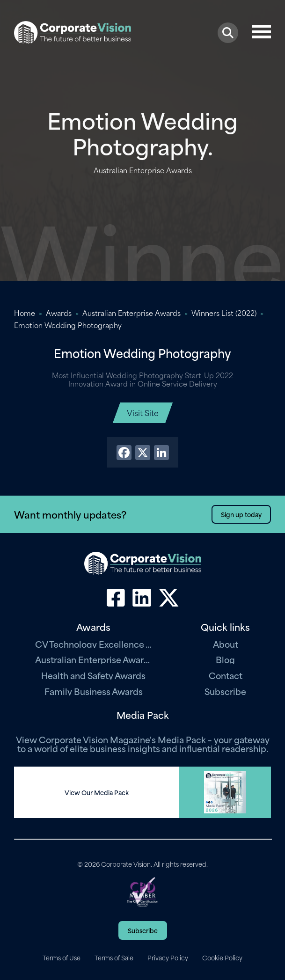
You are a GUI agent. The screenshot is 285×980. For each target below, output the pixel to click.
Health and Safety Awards (93, 675)
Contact (226, 675)
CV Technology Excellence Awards (94, 644)
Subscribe (225, 691)
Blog (225, 659)
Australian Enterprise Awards (132, 313)
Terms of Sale (114, 958)
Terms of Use (62, 958)
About (226, 644)
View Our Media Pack (97, 792)
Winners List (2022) (224, 313)
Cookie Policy (222, 958)
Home (25, 313)
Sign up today (241, 514)
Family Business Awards (94, 691)
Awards (59, 313)
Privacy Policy (168, 958)
